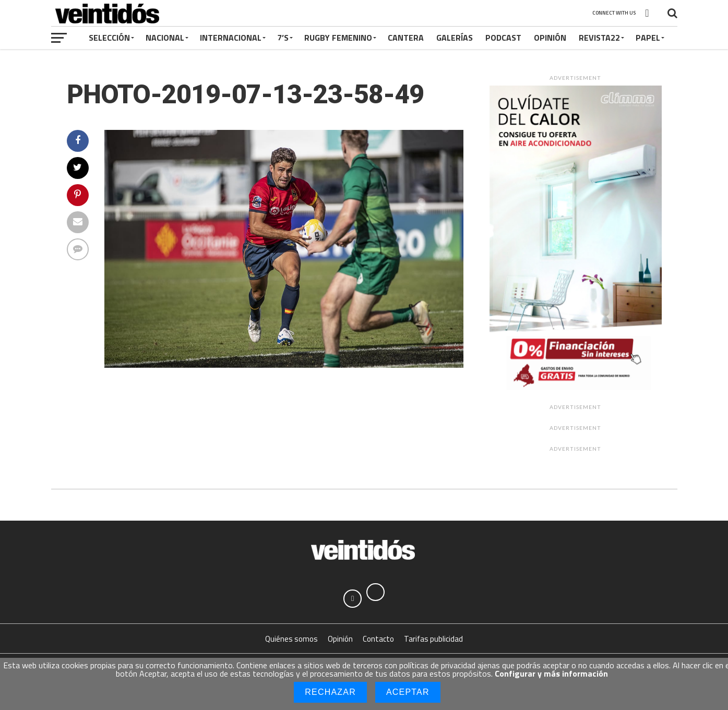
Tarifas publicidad (433, 642)
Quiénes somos (291, 642)
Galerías (455, 38)
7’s (283, 38)
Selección (109, 38)
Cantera (406, 38)
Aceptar (408, 692)
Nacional (165, 38)
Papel (648, 38)
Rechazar (330, 692)
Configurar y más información (551, 673)
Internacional (231, 38)
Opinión (550, 38)
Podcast (503, 38)
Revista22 (599, 38)
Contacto (378, 642)
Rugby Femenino (338, 38)
